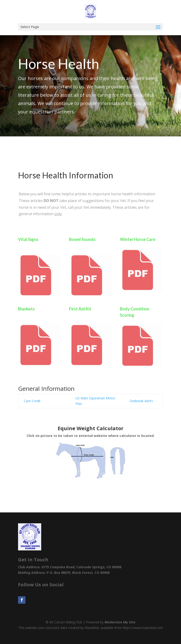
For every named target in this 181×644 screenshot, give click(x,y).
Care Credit (32, 401)
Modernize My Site (120, 622)
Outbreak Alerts (142, 401)
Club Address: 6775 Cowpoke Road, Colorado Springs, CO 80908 (70, 567)
